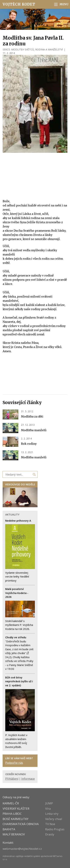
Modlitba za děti (32, 416)
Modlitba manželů (34, 430)
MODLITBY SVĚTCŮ (23, 49)
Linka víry (52, 814)
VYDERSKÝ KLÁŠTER (16, 809)
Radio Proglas (55, 829)
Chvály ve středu (16, 637)
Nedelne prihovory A (18, 521)
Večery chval (54, 819)
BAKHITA (9, 829)
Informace (28, 779)
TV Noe (50, 824)
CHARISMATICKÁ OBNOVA (21, 824)
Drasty (50, 834)
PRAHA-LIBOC (12, 814)
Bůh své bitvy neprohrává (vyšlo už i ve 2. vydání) (19, 681)
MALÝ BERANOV (14, 834)
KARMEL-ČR (11, 803)
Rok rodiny (29, 444)
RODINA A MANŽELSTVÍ (49, 49)
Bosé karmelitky (16, 819)
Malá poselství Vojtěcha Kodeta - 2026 (17, 593)
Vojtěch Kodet (19, 4)
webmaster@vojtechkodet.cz (22, 849)
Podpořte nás (14, 763)
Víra (48, 809)
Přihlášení (12, 779)
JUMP (49, 803)
